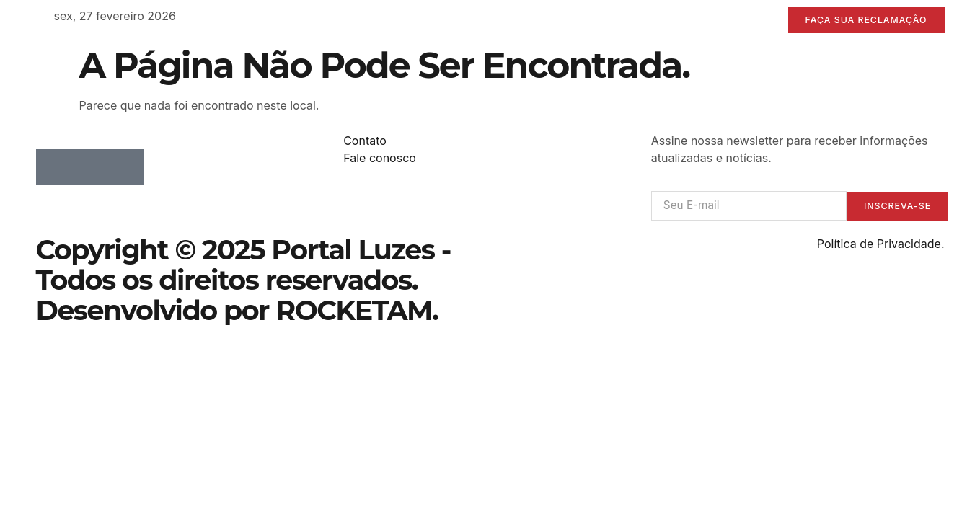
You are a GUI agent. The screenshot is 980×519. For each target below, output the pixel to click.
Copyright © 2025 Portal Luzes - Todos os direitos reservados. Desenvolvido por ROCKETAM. (243, 281)
